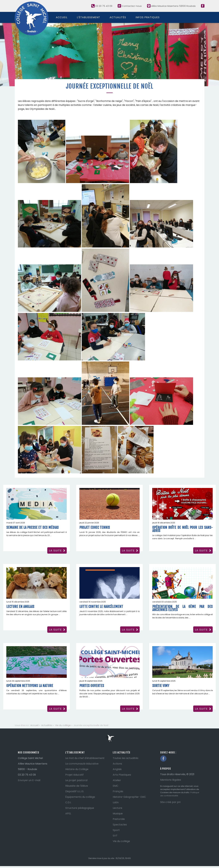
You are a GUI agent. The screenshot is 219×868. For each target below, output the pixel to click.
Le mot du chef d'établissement (85, 758)
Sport (116, 830)
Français (118, 791)
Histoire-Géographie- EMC (129, 797)
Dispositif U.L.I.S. (75, 791)
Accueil (62, 17)
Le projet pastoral (76, 780)
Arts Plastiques (122, 775)
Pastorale (119, 819)
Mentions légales (171, 780)
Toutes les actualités (126, 758)
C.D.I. (68, 802)
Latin (116, 802)
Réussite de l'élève (77, 786)
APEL (68, 813)
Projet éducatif (74, 775)
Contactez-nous (130, 6)
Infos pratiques (148, 17)
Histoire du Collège (77, 769)
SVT (115, 836)
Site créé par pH (170, 802)
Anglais (117, 769)
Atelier (117, 780)
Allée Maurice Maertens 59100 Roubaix (171, 6)
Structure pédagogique (80, 808)
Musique (118, 813)
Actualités (118, 17)
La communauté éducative (82, 764)
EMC (116, 786)
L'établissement (88, 17)
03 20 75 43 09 (102, 6)
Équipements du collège (80, 797)
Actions (117, 764)
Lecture (117, 808)
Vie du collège (121, 841)
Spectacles (120, 825)
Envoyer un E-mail (29, 780)
